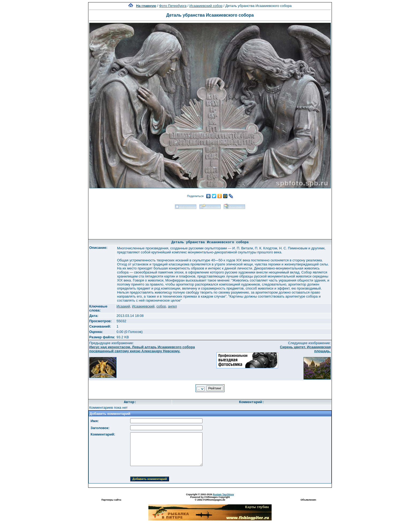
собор (161, 306)
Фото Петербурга (173, 6)
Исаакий (123, 306)
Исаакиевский (143, 306)
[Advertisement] (210, 222)
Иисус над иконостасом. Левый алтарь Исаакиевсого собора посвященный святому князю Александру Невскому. (142, 349)
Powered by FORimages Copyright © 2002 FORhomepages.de (210, 498)
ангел (172, 306)
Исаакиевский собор (206, 6)
